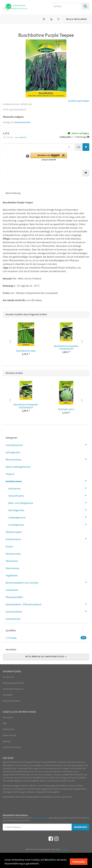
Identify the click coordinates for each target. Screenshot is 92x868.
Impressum (8, 717)
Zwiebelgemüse (49, 517)
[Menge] (39, 147)
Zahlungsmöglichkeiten (14, 683)
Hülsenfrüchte (49, 495)
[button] (49, 157)
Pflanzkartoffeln (14, 597)
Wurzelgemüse (49, 510)
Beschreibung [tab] (13, 193)
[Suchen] (66, 6)
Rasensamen (13, 568)
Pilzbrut (10, 474)
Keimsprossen (13, 554)
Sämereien (8, 771)
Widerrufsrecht (10, 735)
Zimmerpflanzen (23, 774)
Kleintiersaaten (14, 532)
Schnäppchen (13, 452)
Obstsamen (12, 561)
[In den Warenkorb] (86, 147)
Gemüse (49, 771)
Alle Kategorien (77, 19)
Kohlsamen (49, 488)
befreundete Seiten (12, 701)
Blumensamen (47, 459)
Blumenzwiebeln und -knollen (47, 582)
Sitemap (7, 741)
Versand (23, 137)
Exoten (9, 546)
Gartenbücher (13, 619)
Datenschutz (8, 729)
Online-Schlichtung (12, 747)
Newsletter (8, 695)
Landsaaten (12, 590)
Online (45, 768)
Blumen (57, 771)
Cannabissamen (47, 445)
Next (82, 342)
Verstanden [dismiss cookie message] (79, 862)
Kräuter (69, 771)
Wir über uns (8, 677)
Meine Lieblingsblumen (18, 467)
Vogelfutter (12, 575)
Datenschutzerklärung (40, 818)
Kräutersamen (47, 539)
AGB (5, 723)
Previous (10, 342)
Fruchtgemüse (49, 524)
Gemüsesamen (22, 122)
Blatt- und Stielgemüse (49, 503)
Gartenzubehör (47, 611)
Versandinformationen (13, 689)
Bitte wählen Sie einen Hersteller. (46, 656)
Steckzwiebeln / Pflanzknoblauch (47, 604)
